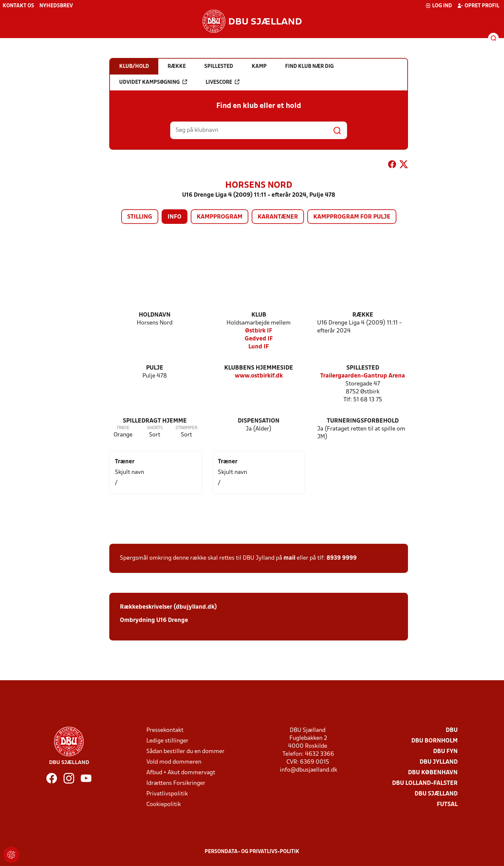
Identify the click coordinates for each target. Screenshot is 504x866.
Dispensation (259, 421)
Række (363, 315)
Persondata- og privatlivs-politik (252, 852)
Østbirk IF (259, 331)
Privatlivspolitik (167, 794)
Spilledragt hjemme (155, 421)
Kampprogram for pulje (352, 217)
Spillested (363, 368)
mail (289, 558)
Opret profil (478, 6)
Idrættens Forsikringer (176, 783)
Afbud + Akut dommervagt (181, 773)
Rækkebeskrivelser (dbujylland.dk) (168, 607)
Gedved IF (259, 339)
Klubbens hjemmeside (259, 368)
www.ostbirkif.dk (259, 376)
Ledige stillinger (167, 741)
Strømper (186, 428)
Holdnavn (155, 315)
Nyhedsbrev (56, 6)
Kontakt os (18, 6)
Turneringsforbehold (363, 421)
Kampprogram (220, 217)
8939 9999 (342, 558)
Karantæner (278, 217)
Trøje (123, 428)
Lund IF (259, 347)
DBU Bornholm (434, 741)
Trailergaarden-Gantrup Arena (363, 376)
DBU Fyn (445, 752)
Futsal (447, 805)
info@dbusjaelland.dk (308, 770)
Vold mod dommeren (174, 762)
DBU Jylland (439, 762)
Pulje (155, 368)
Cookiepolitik (164, 805)
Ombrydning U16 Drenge (155, 620)
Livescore (223, 82)
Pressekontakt (165, 730)
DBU (452, 730)
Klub (259, 315)
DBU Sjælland (436, 794)
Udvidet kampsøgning (153, 82)
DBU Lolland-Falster (425, 783)
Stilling (140, 217)
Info (175, 217)
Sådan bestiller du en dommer (185, 752)
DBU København (433, 773)
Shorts (155, 428)
